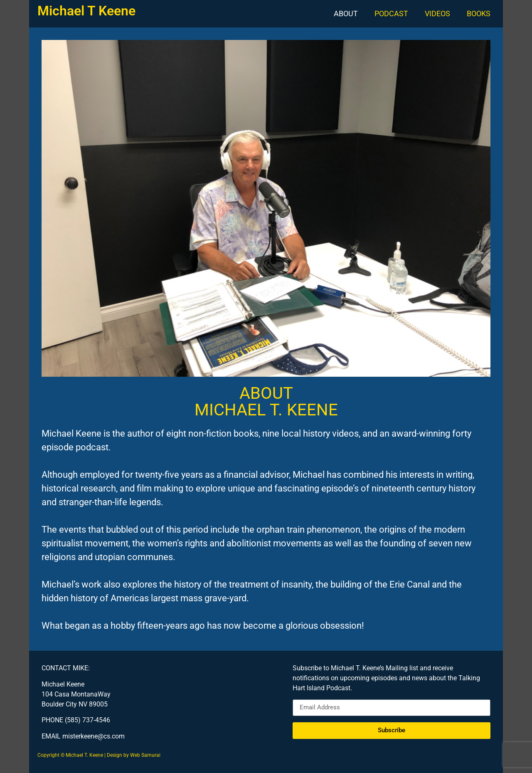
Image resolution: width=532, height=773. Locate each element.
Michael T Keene (86, 11)
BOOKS (479, 14)
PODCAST (391, 14)
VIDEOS (437, 14)
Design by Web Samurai (134, 755)
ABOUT (346, 14)
